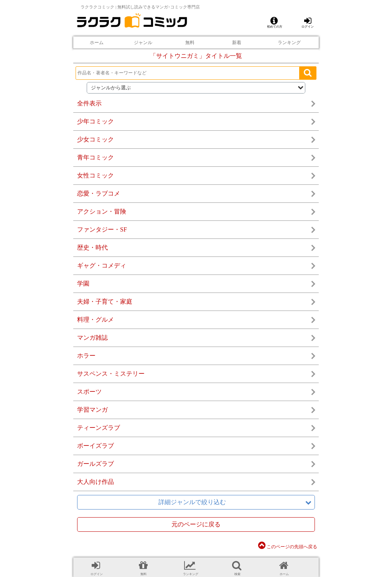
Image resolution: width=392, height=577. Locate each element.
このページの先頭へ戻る (288, 547)
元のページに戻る (196, 524)
